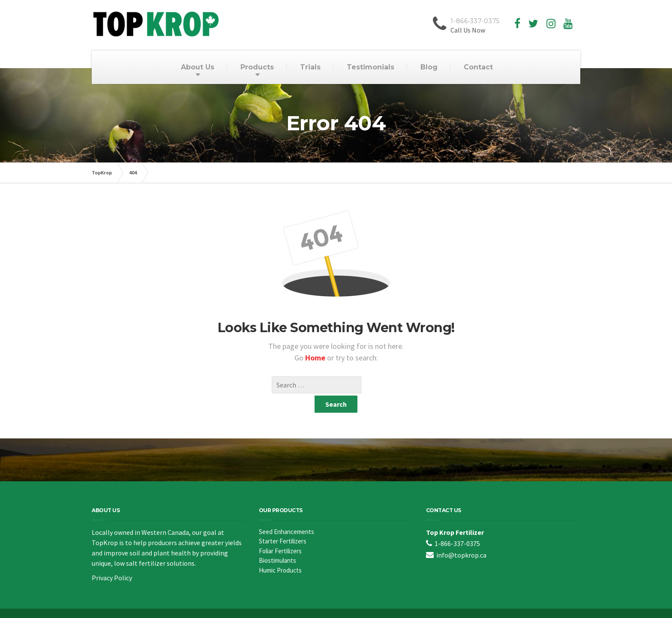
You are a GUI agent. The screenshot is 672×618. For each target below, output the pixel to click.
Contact (478, 67)
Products (257, 67)
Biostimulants (277, 543)
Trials (310, 67)
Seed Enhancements (286, 514)
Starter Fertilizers (283, 524)
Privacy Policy (112, 561)
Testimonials (370, 67)
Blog (429, 67)
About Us (198, 67)
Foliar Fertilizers (280, 534)
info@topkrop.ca (461, 538)
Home (316, 358)
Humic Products (280, 553)
